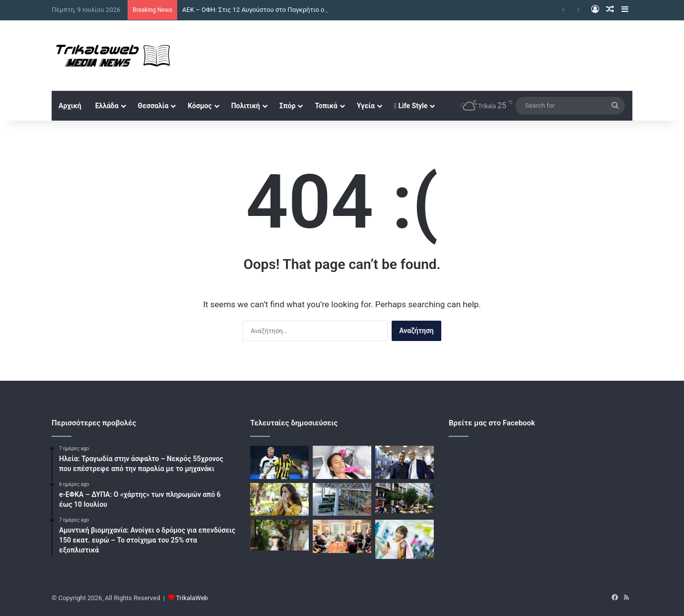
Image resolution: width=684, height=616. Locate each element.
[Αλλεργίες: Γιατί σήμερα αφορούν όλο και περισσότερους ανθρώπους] (279, 500)
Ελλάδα (107, 106)
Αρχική (70, 106)
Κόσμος (200, 106)
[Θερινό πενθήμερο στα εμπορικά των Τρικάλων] (405, 539)
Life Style (411, 106)
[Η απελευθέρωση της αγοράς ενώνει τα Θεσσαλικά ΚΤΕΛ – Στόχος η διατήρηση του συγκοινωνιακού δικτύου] (342, 500)
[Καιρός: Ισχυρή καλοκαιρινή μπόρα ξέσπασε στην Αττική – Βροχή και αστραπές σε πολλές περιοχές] (405, 498)
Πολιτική (246, 106)
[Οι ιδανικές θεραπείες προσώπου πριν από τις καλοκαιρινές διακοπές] (342, 462)
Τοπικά (326, 106)
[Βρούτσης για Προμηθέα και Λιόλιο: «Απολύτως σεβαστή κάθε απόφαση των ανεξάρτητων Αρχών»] (405, 462)
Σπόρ (288, 106)
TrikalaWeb (192, 598)
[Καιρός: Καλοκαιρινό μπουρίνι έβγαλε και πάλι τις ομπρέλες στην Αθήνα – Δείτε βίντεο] (279, 535)
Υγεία (366, 106)
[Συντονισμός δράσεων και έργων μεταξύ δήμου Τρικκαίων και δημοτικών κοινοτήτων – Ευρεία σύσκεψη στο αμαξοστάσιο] (342, 536)
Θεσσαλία (153, 106)
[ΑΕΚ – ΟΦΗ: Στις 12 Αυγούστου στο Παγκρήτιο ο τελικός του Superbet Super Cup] (279, 462)
